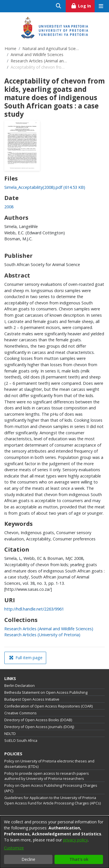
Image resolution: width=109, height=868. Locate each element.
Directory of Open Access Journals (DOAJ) (39, 727)
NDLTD (10, 734)
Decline (28, 859)
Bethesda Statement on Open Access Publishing (46, 692)
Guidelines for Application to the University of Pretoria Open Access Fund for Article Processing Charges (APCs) (52, 800)
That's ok (79, 859)
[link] (45, 187)
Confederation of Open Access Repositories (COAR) (48, 706)
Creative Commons (21, 713)
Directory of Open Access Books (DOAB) (38, 720)
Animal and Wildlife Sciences (37, 55)
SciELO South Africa (21, 741)
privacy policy (75, 840)
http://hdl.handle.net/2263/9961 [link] (34, 609)
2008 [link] (9, 207)
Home (10, 48)
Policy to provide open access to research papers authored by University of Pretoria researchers (47, 776)
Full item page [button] (26, 658)
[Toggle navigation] (101, 6)
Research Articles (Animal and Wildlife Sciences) (39, 61)
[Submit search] (59, 6)
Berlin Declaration (20, 686)
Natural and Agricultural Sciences (51, 48)
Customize (14, 848)
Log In (83, 5)
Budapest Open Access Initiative (32, 699)
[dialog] (54, 842)
